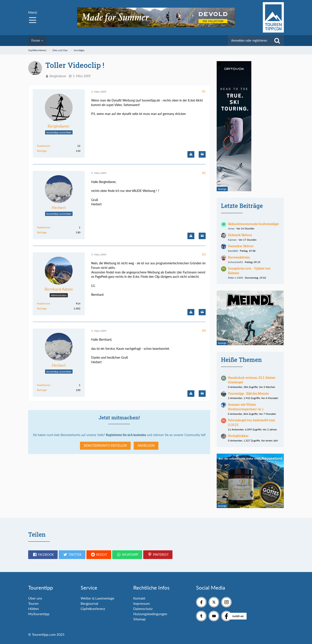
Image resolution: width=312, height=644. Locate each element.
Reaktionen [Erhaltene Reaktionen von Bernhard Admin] (44, 303)
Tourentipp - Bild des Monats (248, 393)
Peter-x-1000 (235, 278)
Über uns (35, 598)
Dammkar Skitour (241, 246)
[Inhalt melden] (191, 154)
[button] (43, 555)
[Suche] (277, 41)
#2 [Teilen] (204, 173)
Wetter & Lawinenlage (97, 598)
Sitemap (139, 619)
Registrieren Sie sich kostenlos (126, 435)
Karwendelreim (239, 257)
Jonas (231, 228)
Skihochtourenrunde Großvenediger (253, 224)
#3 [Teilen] (204, 254)
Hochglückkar (238, 436)
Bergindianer (58, 76)
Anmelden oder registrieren (249, 40)
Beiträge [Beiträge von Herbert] (42, 232)
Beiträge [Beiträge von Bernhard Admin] (42, 308)
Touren (33, 603)
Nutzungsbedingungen (150, 614)
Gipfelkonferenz (93, 609)
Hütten (33, 609)
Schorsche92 (235, 262)
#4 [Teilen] (204, 331)
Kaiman (232, 240)
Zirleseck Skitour (240, 235)
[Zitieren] (202, 154)
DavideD (233, 251)
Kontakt (139, 598)
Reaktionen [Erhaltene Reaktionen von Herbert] (44, 227)
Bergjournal (89, 603)
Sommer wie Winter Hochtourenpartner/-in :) (246, 407)
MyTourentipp (39, 614)
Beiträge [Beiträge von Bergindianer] (42, 151)
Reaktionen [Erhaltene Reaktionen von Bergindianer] (44, 146)
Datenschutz (143, 609)
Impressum (141, 603)
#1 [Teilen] (204, 91)
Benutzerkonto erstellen (105, 445)
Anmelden (146, 445)
